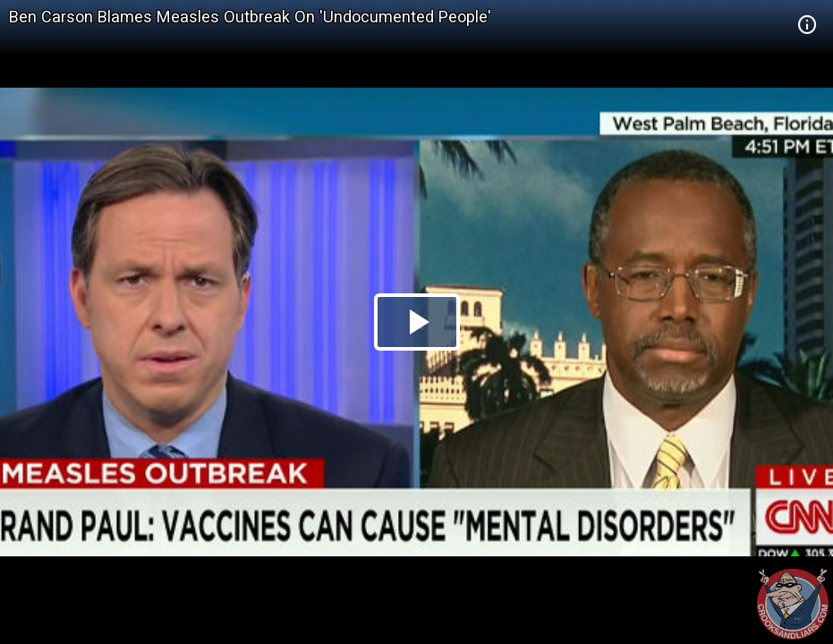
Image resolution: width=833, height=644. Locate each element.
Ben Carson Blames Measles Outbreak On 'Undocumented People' (250, 17)
